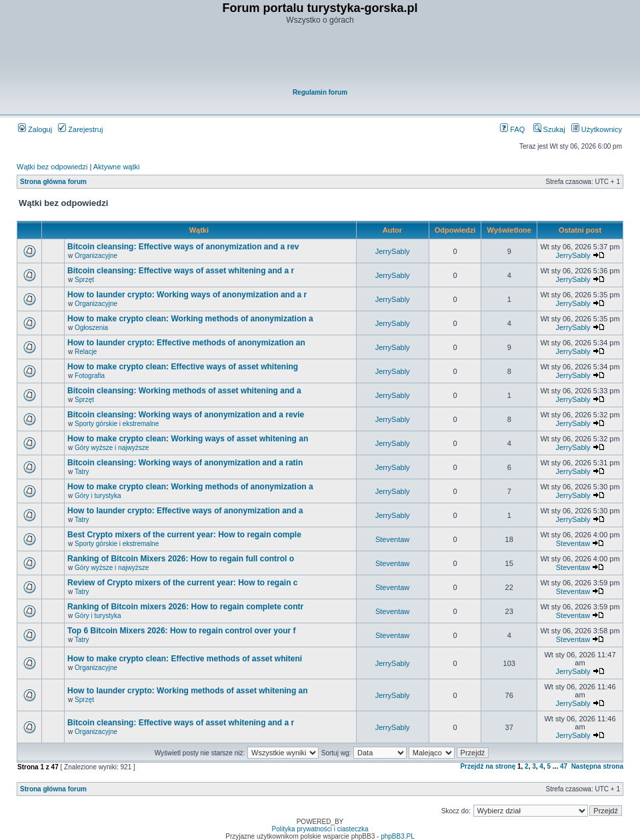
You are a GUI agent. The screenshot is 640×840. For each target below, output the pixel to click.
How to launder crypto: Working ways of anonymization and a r (187, 295)
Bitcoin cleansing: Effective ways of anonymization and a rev (183, 247)
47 (564, 766)
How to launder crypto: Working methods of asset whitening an (187, 691)
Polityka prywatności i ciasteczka (320, 829)
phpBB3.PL (398, 836)
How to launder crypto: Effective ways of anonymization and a (185, 511)
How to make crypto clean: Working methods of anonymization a (190, 319)
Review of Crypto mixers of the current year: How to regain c (182, 583)
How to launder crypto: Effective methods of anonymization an (186, 343)
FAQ (512, 129)
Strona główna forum (53, 182)
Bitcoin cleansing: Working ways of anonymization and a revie (186, 415)
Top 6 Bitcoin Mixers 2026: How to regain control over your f (182, 631)
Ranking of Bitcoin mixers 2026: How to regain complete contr (185, 607)
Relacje (86, 352)
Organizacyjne (96, 256)
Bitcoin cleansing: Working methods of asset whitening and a (184, 391)
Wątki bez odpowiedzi (52, 167)
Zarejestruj (80, 129)
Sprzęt (84, 280)
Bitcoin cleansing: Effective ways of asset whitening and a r (181, 271)
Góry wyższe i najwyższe (112, 448)
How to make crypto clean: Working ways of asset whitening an (188, 439)
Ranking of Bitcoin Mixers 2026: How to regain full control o (181, 559)
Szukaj (549, 129)
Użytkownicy (597, 129)
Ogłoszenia (91, 328)
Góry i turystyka (98, 496)
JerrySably (393, 251)
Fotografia (90, 376)
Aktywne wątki (117, 167)
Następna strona (597, 766)
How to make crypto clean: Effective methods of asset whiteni (185, 659)
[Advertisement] (321, 57)
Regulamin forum (320, 92)
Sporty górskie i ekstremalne (117, 424)
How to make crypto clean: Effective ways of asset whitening (183, 367)
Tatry (82, 472)
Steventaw (392, 539)
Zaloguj (35, 129)
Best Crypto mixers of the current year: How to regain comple (184, 535)
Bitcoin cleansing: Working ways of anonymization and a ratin (185, 463)
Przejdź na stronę (488, 766)
